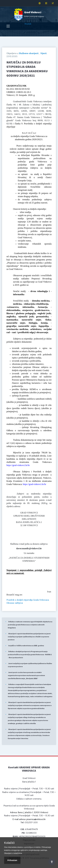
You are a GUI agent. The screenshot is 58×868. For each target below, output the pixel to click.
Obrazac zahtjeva (15, 603)
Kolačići (9, 843)
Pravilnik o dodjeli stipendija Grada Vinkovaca (28, 600)
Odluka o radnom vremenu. (29, 799)
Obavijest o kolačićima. (13, 853)
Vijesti (43, 53)
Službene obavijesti (29, 53)
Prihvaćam (12, 860)
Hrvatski (28, 24)
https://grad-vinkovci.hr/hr (18, 465)
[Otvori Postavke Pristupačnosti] (52, 862)
